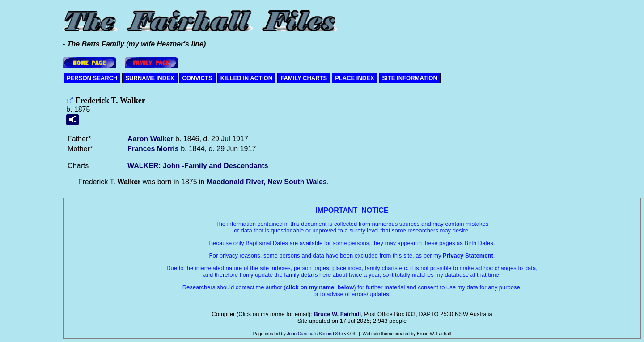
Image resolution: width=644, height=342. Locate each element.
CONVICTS (197, 78)
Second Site (331, 334)
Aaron (150, 139)
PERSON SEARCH (92, 78)
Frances (153, 149)
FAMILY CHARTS (304, 78)
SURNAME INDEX (150, 78)
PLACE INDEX (354, 78)
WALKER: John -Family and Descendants (198, 166)
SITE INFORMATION (410, 78)
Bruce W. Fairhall (337, 314)
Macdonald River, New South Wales (267, 182)
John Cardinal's (302, 334)
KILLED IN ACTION (247, 78)
